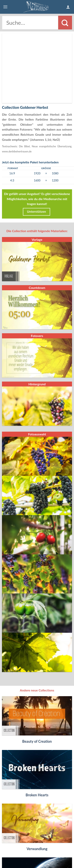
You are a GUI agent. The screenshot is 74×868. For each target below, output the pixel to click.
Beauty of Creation (37, 677)
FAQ (16, 850)
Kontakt (28, 850)
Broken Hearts (37, 730)
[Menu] (5, 7)
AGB (57, 850)
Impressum (44, 850)
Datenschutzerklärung (37, 852)
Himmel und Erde (37, 838)
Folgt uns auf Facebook (37, 858)
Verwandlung (37, 784)
